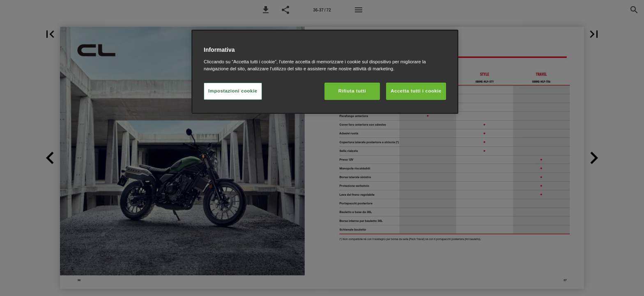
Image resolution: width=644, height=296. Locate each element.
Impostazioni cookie (233, 91)
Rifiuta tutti (352, 91)
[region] (325, 72)
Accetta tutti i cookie (416, 91)
